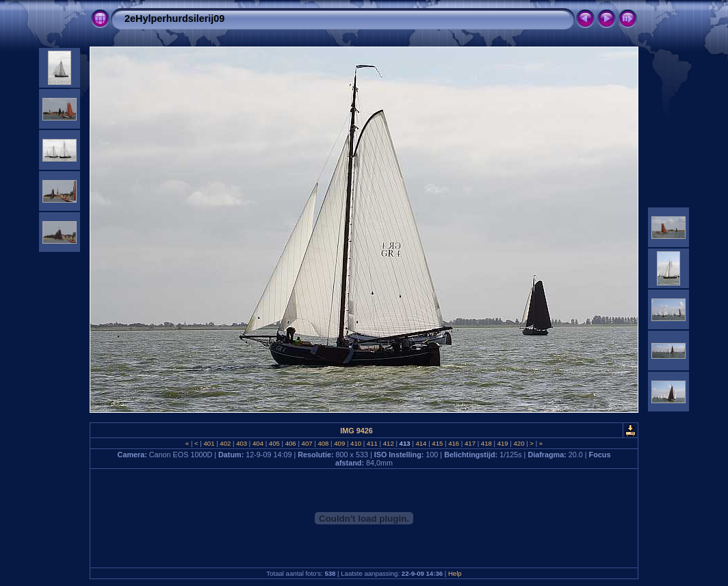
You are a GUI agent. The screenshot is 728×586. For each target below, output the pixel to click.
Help (455, 573)
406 (290, 443)
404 (258, 443)
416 (453, 443)
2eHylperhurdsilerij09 (174, 18)
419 (503, 443)
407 (307, 443)
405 (274, 443)
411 (372, 443)
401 (209, 443)
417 (470, 443)
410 (355, 443)
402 (225, 443)
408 (323, 443)
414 (421, 443)
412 (388, 443)
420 (519, 443)
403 (242, 443)
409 (340, 443)
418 (486, 443)
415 (438, 443)
